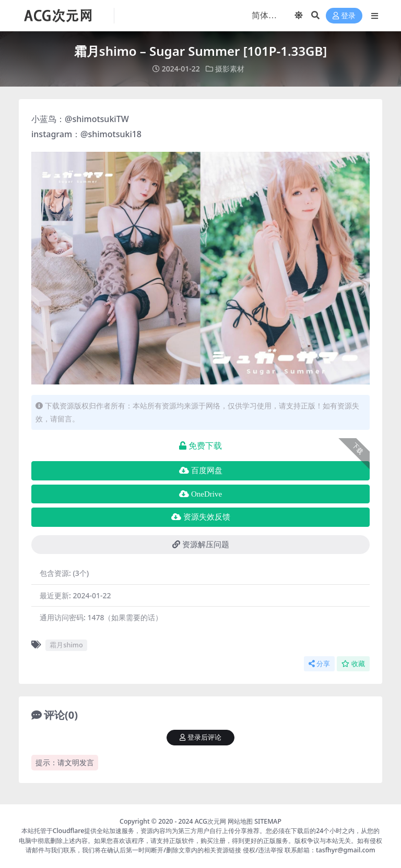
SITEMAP (268, 821)
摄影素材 (230, 69)
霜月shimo (66, 645)
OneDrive (200, 494)
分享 (319, 664)
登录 (344, 16)
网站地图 (240, 821)
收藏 (353, 664)
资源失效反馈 (201, 517)
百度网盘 (201, 471)
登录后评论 (200, 737)
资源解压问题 (201, 545)
